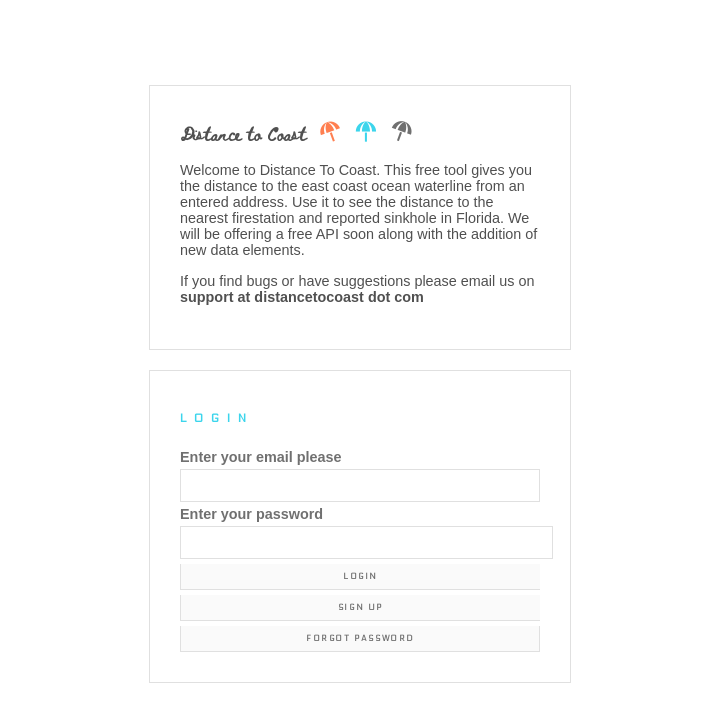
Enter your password (251, 514)
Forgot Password (360, 638)
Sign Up (360, 607)
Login (360, 576)
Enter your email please (261, 457)
